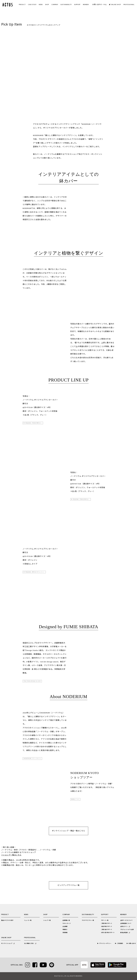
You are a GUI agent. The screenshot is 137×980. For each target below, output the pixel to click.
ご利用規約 (120, 943)
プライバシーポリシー (105, 943)
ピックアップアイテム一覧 (69, 885)
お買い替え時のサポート (108, 933)
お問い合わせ (132, 943)
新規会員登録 (125, 933)
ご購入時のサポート (107, 923)
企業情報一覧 (66, 920)
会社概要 (65, 926)
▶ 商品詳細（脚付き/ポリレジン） (34, 572)
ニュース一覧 (28, 920)
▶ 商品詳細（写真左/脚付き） (33, 423)
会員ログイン (125, 926)
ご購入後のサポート (107, 930)
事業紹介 (65, 930)
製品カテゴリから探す (7, 920)
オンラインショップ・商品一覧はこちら (68, 831)
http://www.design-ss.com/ (32, 681)
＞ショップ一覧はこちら (11, 855)
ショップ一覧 (47, 920)
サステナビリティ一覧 (88, 920)
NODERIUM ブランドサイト (32, 758)
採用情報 (65, 933)
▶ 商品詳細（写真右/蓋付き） (81, 499)
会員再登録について (126, 923)
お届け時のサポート (107, 926)
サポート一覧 (105, 920)
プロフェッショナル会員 (127, 930)
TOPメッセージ (67, 923)
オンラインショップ (8, 943)
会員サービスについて (126, 920)
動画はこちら (75, 799)
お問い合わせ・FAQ (99, 5)
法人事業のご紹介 (30, 943)
